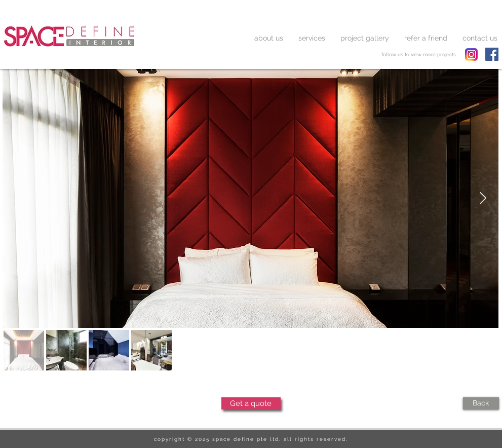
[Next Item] (483, 198)
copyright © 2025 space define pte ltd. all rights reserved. (251, 439)
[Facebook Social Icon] (492, 54)
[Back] (481, 403)
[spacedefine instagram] (471, 54)
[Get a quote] (251, 403)
